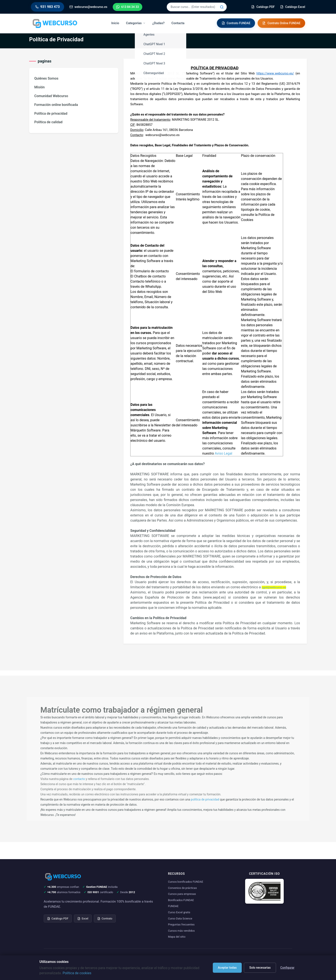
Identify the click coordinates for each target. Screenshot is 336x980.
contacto (79, 779)
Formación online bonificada (56, 105)
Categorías (136, 23)
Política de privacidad (51, 113)
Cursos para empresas (182, 894)
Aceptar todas (227, 968)
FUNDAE (173, 906)
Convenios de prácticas (182, 888)
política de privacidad (205, 799)
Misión (40, 87)
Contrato (105, 918)
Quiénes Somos (46, 78)
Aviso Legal (223, 453)
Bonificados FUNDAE (181, 900)
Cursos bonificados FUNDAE (186, 882)
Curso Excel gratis (179, 912)
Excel (83, 918)
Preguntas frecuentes (181, 924)
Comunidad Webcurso (51, 96)
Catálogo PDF (58, 918)
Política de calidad (48, 122)
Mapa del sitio (177, 937)
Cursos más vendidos (181, 931)
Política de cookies (77, 973)
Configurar (287, 968)
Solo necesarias (260, 968)
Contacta (178, 23)
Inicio (116, 23)
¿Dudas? (159, 23)
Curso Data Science (180, 918)
